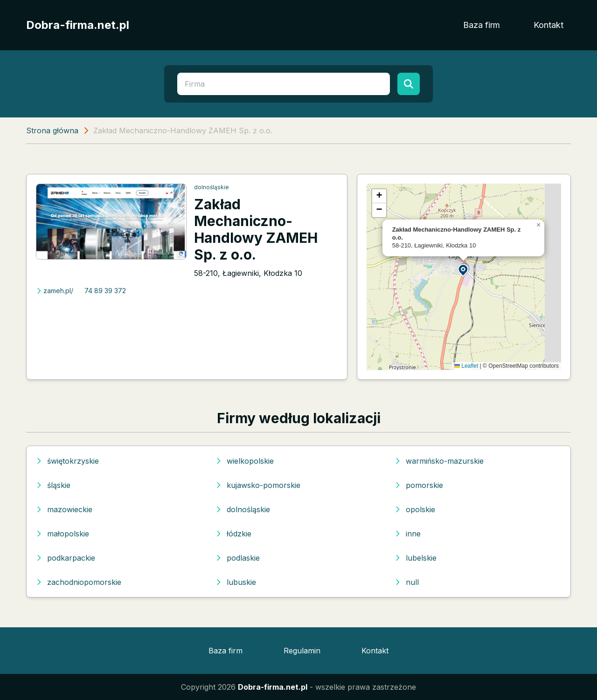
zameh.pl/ (55, 291)
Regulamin (302, 651)
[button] (464, 270)
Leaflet (466, 366)
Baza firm (482, 25)
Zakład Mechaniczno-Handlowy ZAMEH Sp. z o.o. (256, 229)
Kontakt (548, 25)
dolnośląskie (212, 187)
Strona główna (52, 130)
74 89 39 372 (105, 291)
